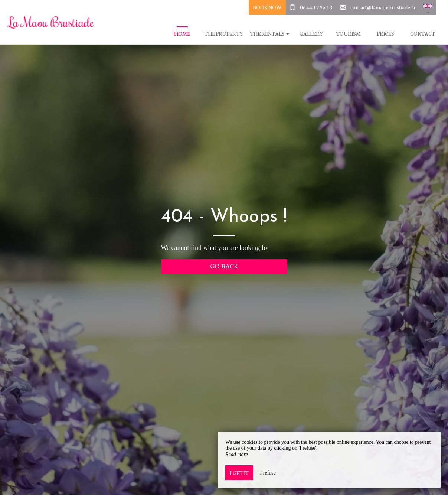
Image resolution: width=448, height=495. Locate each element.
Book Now (267, 7)
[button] (428, 7)
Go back (224, 266)
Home (182, 34)
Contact (423, 34)
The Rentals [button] (270, 34)
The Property (224, 34)
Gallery (311, 34)
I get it (239, 473)
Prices (385, 34)
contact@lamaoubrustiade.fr (383, 7)
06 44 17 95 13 (316, 7)
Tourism (349, 34)
